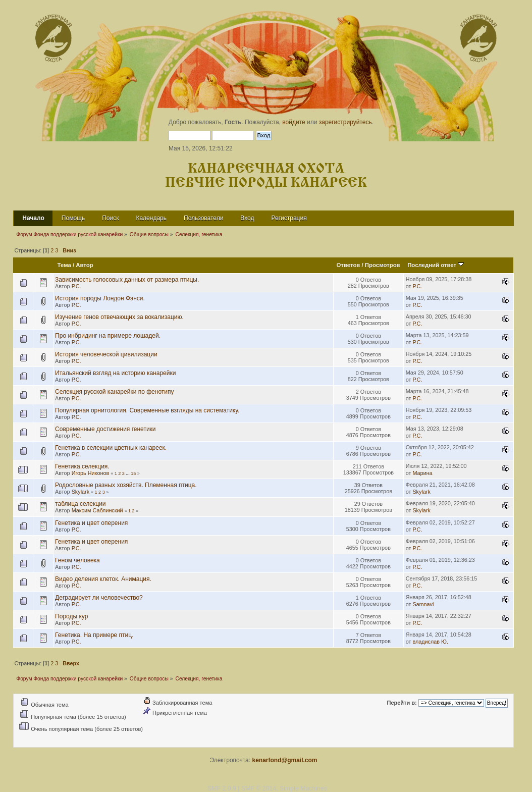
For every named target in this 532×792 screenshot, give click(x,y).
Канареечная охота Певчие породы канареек (266, 176)
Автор (84, 265)
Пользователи (203, 218)
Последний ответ (436, 265)
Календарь (151, 218)
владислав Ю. (430, 642)
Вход (247, 218)
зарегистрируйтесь (345, 122)
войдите (294, 122)
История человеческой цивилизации (106, 354)
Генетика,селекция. (82, 466)
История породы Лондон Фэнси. (100, 298)
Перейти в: (402, 703)
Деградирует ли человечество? (99, 598)
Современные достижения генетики (105, 429)
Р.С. (76, 286)
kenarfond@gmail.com (284, 760)
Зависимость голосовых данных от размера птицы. (127, 280)
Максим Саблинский (97, 510)
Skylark (81, 492)
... (128, 473)
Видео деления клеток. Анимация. (103, 579)
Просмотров (383, 265)
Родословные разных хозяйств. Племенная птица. (126, 485)
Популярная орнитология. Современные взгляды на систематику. (147, 410)
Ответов (348, 265)
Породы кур (71, 616)
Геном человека (77, 560)
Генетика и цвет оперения (91, 523)
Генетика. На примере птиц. (94, 635)
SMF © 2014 (259, 788)
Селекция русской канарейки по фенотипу (114, 392)
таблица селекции (80, 504)
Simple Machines (303, 788)
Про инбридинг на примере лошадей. (108, 336)
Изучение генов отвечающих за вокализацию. (119, 317)
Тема (64, 265)
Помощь (73, 218)
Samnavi (423, 604)
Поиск (110, 218)
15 (133, 473)
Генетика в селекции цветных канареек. (111, 448)
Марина (422, 473)
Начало (33, 218)
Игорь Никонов (90, 473)
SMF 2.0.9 (222, 788)
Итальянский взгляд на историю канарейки (115, 373)
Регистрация (289, 218)
